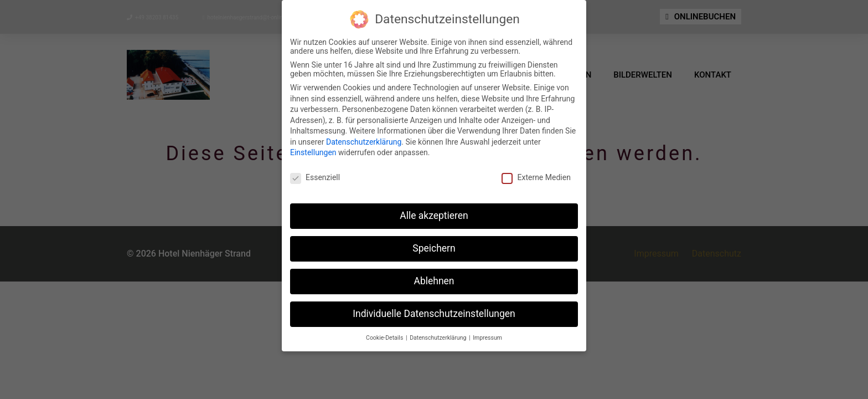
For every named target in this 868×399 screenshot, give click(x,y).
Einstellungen (313, 152)
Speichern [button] (434, 247)
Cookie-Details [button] (385, 337)
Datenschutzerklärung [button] (439, 337)
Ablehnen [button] (434, 280)
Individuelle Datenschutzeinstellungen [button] (434, 313)
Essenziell (315, 177)
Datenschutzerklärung (364, 141)
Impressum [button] (487, 337)
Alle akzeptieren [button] (434, 214)
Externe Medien (536, 177)
